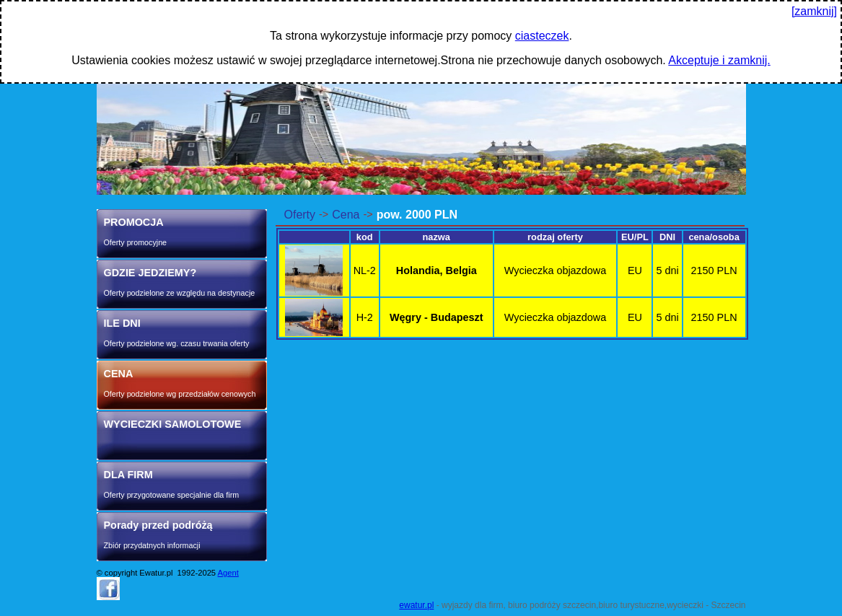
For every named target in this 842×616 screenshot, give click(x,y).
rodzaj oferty (555, 237)
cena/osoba (714, 237)
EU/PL (635, 237)
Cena (346, 215)
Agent (228, 573)
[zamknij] (814, 11)
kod (365, 237)
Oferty (300, 215)
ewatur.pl (416, 605)
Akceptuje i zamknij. (719, 60)
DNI (667, 237)
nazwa (437, 237)
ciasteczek (542, 36)
